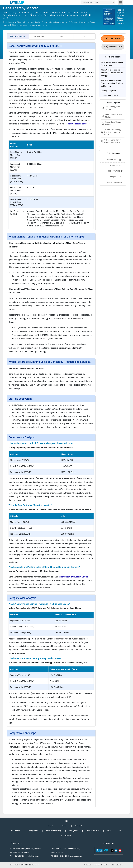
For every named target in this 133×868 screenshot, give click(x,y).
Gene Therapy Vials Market (111, 108)
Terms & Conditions (93, 831)
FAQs (62, 36)
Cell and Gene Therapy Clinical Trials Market (111, 141)
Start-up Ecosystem (108, 91)
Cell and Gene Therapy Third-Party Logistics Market (111, 132)
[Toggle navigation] (121, 2)
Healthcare (120, 15)
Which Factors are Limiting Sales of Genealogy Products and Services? (112, 83)
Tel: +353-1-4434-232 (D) (59, 856)
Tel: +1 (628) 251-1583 (17, 856)
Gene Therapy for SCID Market (112, 116)
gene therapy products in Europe (73, 577)
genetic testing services (79, 124)
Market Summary (18, 36)
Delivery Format (33, 831)
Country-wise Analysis (109, 95)
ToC (84, 36)
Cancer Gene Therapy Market (111, 123)
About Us (51, 826)
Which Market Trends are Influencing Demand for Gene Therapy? (112, 73)
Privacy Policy (74, 831)
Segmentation (40, 36)
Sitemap (68, 836)
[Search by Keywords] (98, 2)
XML (120, 831)
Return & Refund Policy (54, 831)
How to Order (16, 831)
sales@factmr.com (34, 856)
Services (64, 826)
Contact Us (79, 826)
